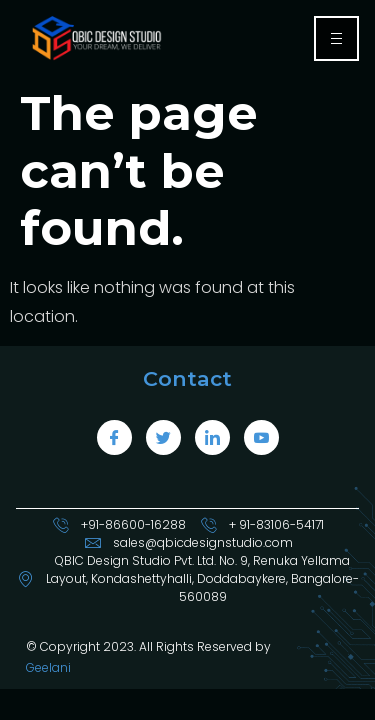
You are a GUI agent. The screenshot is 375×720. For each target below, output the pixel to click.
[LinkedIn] (212, 437)
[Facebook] (114, 437)
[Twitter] (163, 437)
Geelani (48, 667)
